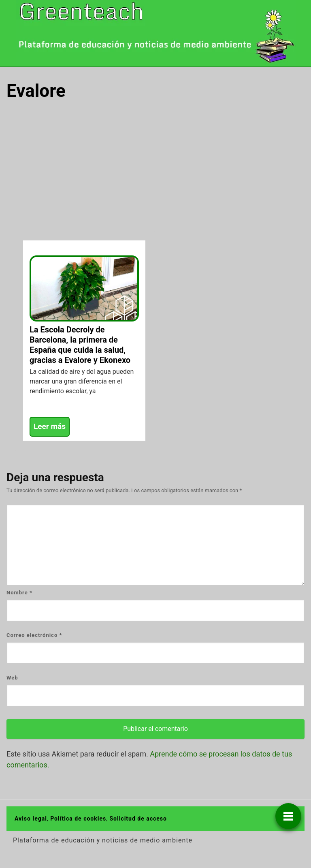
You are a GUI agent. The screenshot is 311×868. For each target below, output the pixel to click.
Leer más (50, 426)
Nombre (19, 593)
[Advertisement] (155, 169)
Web (12, 678)
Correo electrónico (34, 635)
